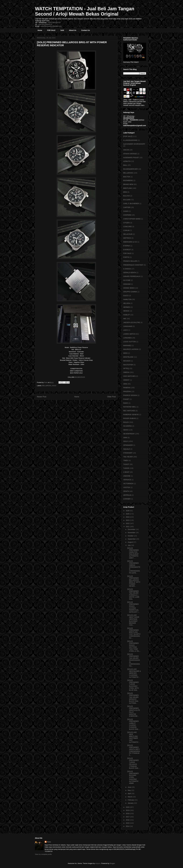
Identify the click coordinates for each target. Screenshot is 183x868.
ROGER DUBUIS (130, 418)
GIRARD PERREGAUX (132, 276)
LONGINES (127, 338)
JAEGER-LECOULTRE (132, 322)
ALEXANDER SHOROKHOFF (134, 144)
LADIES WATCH (129, 334)
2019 (128, 810)
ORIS (125, 384)
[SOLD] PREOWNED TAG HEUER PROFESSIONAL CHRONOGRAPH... (134, 660)
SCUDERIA (127, 426)
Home (40, 30)
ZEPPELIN (127, 495)
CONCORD (127, 227)
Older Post (111, 397)
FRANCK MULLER (130, 261)
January (131, 803)
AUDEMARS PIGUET (131, 158)
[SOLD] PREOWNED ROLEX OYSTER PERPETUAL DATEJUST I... (134, 607)
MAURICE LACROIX (131, 349)
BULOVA (127, 196)
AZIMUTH (127, 161)
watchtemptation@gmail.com (51, 26)
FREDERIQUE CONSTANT (133, 265)
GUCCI (126, 296)
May (129, 790)
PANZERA (127, 391)
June (130, 787)
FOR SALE (51, 30)
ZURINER (127, 499)
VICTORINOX (128, 484)
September (132, 539)
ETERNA (127, 246)
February (131, 800)
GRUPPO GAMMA (130, 292)
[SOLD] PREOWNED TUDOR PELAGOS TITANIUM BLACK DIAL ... (134, 763)
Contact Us (86, 30)
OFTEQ (126, 368)
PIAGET (126, 399)
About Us (73, 30)
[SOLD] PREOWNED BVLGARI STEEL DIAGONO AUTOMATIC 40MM (133, 777)
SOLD (54, 386)
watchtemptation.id (45, 24)
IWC (125, 319)
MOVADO (127, 361)
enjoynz (98, 863)
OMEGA (126, 372)
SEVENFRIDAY (129, 434)
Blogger (112, 863)
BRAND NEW (128, 184)
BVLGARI (127, 200)
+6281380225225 (54, 22)
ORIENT (126, 380)
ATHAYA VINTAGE (130, 154)
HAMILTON (127, 299)
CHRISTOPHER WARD (132, 219)
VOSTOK (127, 487)
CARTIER (127, 207)
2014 (128, 826)
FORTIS (126, 257)
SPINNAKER (128, 445)
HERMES (127, 307)
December (132, 529)
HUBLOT (127, 315)
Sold (62, 30)
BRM (125, 192)
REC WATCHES (129, 411)
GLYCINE (127, 280)
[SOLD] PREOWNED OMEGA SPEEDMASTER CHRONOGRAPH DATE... (134, 567)
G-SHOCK (127, 269)
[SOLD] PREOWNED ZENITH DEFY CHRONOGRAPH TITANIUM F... (134, 750)
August (130, 542)
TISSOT (126, 464)
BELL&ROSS (47, 386)
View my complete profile (43, 854)
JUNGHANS (128, 326)
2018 (128, 813)
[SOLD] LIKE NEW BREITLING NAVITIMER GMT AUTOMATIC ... (134, 737)
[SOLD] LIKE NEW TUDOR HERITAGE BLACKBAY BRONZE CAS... (133, 620)
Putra (49, 842)
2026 (128, 511)
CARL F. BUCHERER (131, 204)
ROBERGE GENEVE (131, 415)
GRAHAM (127, 284)
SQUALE (127, 449)
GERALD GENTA (130, 273)
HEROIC (126, 311)
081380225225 (80, 377)
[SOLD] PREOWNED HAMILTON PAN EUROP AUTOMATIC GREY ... (133, 553)
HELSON (127, 303)
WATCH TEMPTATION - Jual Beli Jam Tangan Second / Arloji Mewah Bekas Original (85, 11)
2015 (128, 823)
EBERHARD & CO (130, 242)
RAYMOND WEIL (130, 407)
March (130, 797)
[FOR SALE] (128, 136)
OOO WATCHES (129, 376)
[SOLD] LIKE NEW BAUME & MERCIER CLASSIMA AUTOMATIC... (134, 673)
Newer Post (42, 397)
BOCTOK (127, 177)
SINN (125, 438)
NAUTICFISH (128, 365)
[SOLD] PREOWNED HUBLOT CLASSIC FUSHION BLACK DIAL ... (134, 724)
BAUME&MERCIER (130, 169)
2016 (128, 820)
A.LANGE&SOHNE (130, 140)
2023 (128, 520)
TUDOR (126, 468)
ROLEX (126, 422)
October (131, 536)
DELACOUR (128, 234)
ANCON (126, 150)
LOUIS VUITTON (129, 342)
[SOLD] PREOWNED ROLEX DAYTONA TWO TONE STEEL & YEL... (134, 646)
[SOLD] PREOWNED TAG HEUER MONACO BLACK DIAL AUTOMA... (133, 698)
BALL (125, 165)
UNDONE (127, 476)
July (129, 545)
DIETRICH (127, 238)
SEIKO (126, 430)
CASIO (126, 211)
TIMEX (126, 460)
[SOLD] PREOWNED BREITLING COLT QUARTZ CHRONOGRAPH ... (134, 633)
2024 (128, 517)
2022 (128, 523)
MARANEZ (127, 346)
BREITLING (128, 188)
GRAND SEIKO (129, 288)
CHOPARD (127, 215)
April (130, 793)
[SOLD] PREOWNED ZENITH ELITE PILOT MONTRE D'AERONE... (134, 711)
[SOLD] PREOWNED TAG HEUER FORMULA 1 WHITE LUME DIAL (133, 594)
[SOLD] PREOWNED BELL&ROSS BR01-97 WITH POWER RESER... (134, 581)
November (132, 533)
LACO (125, 330)
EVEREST (127, 250)
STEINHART (128, 453)
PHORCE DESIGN (130, 395)
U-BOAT (126, 472)
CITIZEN (126, 223)
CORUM (126, 230)
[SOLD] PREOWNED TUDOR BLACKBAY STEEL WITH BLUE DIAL (133, 685)
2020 (128, 807)
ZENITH (126, 491)
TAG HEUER (128, 457)
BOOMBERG (128, 180)
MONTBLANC (128, 357)
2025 (128, 514)
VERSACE (127, 480)
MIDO (125, 353)
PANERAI (127, 388)
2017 (128, 817)
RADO (126, 403)
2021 (128, 527)
